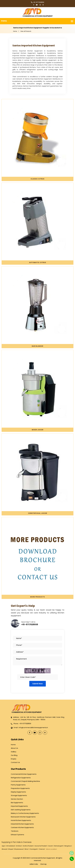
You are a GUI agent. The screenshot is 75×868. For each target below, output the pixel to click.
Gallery (14, 752)
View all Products (26, 31)
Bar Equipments (17, 803)
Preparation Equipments (20, 788)
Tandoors (15, 831)
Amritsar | (19, 846)
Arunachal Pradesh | (41, 846)
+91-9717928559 (38, 2)
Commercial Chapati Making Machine (25, 781)
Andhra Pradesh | (28, 846)
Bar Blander (37, 346)
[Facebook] (34, 5)
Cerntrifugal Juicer (38, 513)
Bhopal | (11, 849)
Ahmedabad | (11, 846)
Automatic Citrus (38, 262)
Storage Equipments (19, 795)
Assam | (51, 846)
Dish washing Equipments (21, 810)
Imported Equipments (19, 806)
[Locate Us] (43, 5)
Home (15, 31)
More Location (51, 849)
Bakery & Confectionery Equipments (25, 813)
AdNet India (34, 864)
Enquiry (14, 759)
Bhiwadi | (5, 849)
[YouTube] (37, 5)
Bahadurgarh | (59, 846)
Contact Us (15, 762)
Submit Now (38, 684)
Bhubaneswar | (19, 849)
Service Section (17, 799)
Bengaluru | (68, 846)
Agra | (4, 846)
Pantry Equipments (18, 785)
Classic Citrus (37, 179)
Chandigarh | (34, 849)
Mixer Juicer (38, 430)
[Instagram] (40, 5)
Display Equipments (18, 792)
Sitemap (43, 864)
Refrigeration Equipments (21, 778)
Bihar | (27, 849)
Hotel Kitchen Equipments (21, 820)
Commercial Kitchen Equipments (24, 774)
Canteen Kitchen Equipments (22, 827)
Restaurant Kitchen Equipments (23, 817)
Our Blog (14, 755)
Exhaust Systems (17, 835)
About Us (14, 748)
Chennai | (42, 849)
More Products (37, 597)
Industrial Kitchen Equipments (22, 824)
